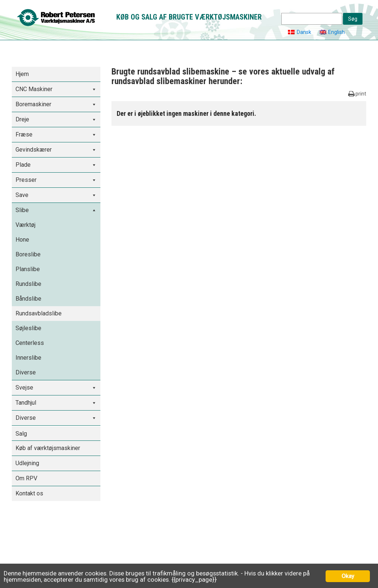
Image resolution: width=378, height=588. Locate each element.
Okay (348, 576)
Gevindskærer (34, 150)
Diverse (26, 372)
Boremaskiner (33, 104)
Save (22, 195)
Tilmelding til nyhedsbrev (293, 530)
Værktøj (25, 225)
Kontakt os (29, 493)
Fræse (24, 134)
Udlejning (27, 463)
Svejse (24, 388)
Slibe (22, 210)
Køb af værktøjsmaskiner (48, 448)
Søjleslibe (28, 328)
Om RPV (26, 478)
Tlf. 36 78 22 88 (33, 561)
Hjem (22, 74)
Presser (26, 180)
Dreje (22, 119)
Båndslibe (28, 299)
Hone (22, 240)
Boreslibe (28, 254)
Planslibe (28, 269)
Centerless (30, 343)
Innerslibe (28, 358)
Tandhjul (26, 403)
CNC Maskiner (34, 89)
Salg (21, 434)
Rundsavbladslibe (39, 313)
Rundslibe (28, 284)
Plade (23, 165)
